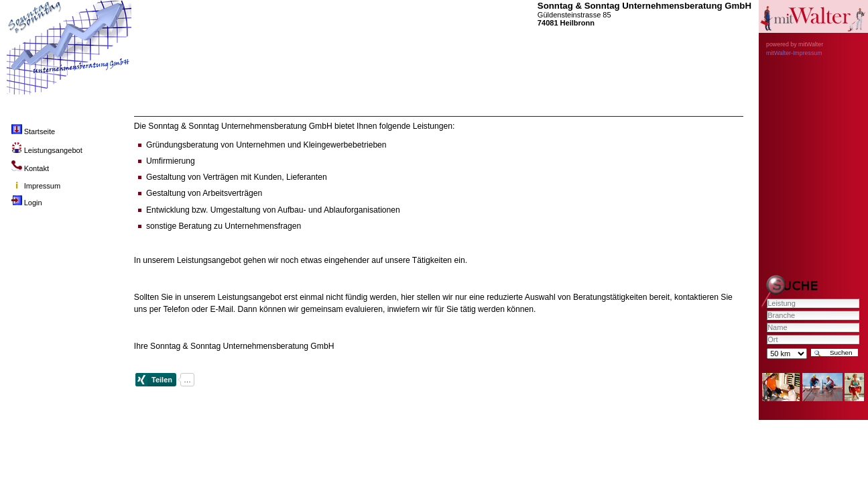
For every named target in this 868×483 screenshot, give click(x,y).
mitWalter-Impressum (794, 53)
